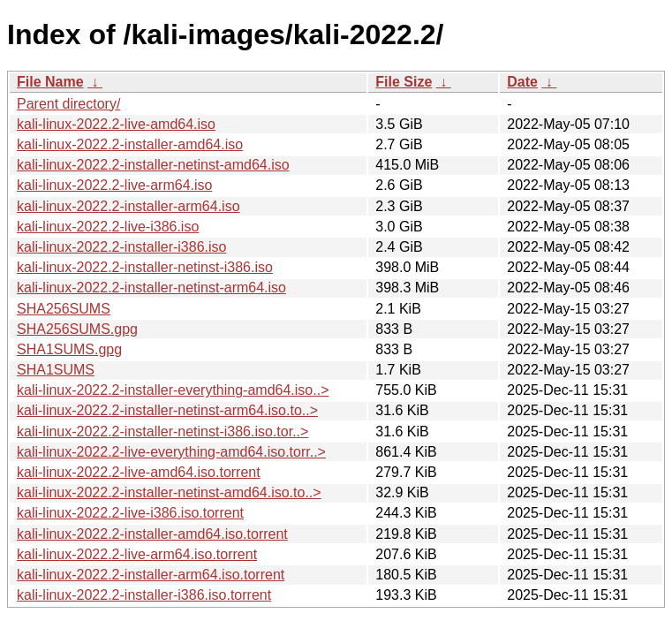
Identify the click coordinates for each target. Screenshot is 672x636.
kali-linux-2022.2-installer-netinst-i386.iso (145, 267)
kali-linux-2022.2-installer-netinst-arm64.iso (151, 288)
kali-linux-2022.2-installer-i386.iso (121, 247)
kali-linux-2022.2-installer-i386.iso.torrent (144, 595)
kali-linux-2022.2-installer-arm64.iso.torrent (151, 575)
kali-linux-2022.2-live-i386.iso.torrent (130, 513)
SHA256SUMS (64, 309)
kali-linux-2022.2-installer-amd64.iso (130, 144)
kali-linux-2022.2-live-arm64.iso (114, 185)
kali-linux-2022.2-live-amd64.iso (116, 124)
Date (522, 82)
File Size (404, 82)
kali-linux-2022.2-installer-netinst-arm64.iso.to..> (167, 410)
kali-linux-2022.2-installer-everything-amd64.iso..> (173, 390)
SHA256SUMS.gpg (77, 329)
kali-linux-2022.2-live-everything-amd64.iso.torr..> (171, 452)
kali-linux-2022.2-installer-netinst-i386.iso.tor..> (162, 432)
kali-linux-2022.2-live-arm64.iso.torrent (137, 554)
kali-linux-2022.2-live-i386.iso (108, 227)
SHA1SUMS (56, 370)
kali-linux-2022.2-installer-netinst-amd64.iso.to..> (169, 492)
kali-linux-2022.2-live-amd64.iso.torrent (139, 472)
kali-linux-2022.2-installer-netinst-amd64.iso (153, 165)
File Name (50, 82)
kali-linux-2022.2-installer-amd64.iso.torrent (152, 534)
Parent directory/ (68, 104)
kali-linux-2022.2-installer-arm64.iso (128, 206)
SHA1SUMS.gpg (69, 349)
